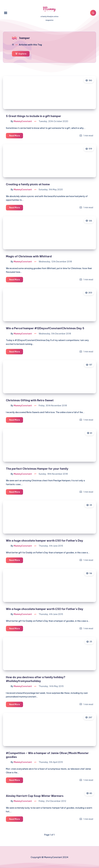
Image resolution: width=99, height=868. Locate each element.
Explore (21, 54)
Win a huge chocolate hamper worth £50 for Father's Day (45, 609)
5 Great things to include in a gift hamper (33, 116)
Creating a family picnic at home (28, 184)
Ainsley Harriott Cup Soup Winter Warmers (35, 796)
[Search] (93, 13)
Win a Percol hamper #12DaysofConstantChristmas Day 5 (45, 328)
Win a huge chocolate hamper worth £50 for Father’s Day (44, 541)
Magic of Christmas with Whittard (29, 256)
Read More (16, 136)
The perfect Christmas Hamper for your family (37, 469)
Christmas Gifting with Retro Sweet (30, 400)
